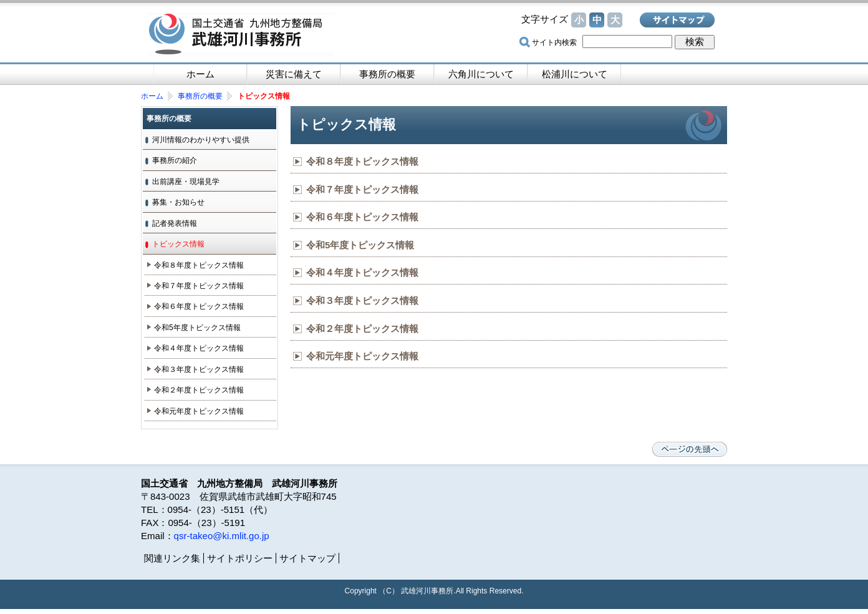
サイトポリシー (240, 558)
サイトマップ (677, 20)
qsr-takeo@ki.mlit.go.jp (222, 536)
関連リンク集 (172, 558)
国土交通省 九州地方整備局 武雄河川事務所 (241, 34)
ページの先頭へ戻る (690, 449)
